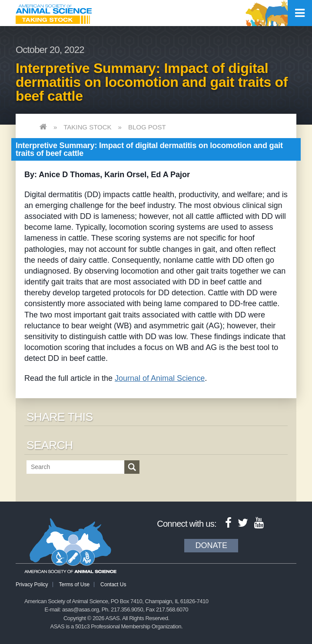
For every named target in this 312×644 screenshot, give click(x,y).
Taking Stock (87, 127)
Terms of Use (74, 585)
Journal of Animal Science (160, 378)
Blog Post (147, 127)
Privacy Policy (32, 585)
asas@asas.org (81, 609)
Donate (211, 545)
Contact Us (113, 585)
